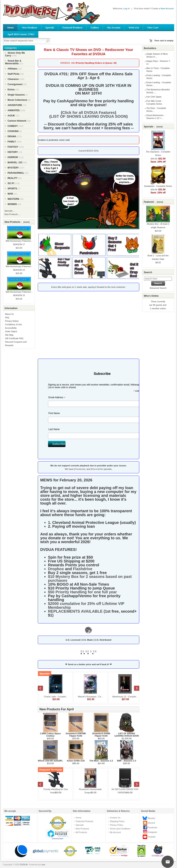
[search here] (158, 279)
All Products (81, 832)
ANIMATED (14, 110)
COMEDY (13, 126)
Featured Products (72, 28)
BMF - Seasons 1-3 (127, 761)
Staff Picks (13, 74)
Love (43, 865)
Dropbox (56, 569)
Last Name (54, 429)
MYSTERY (13, 168)
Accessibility (11, 328)
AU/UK (11, 116)
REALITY (12, 178)
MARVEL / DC (15, 163)
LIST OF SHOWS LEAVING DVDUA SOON (88, 116)
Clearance (13, 79)
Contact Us (115, 818)
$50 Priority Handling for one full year (82, 592)
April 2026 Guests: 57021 (21, 34)
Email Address (57, 398)
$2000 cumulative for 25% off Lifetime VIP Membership (86, 605)
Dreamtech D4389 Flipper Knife (101, 735)
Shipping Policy (117, 821)
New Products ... (12, 214)
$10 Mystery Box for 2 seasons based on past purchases (90, 578)
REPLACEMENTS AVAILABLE (75, 611)
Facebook (152, 827)
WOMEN (12, 204)
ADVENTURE (15, 105)
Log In (126, 8)
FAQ (7, 318)
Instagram (153, 832)
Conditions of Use (13, 324)
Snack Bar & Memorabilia (13, 62)
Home (11, 28)
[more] (26, 222)
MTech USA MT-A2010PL (50, 761)
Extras (11, 90)
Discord (151, 823)
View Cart (153, 28)
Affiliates (12, 69)
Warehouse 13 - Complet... (125, 697)
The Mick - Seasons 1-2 (101, 761)
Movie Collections (17, 100)
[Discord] (95, 469)
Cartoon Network (17, 121)
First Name (54, 413)
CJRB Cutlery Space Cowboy (50, 735)
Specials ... (10, 211)
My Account (114, 28)
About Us (9, 314)
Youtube (152, 837)
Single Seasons (16, 95)
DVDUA (24, 865)
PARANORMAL (16, 173)
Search (148, 272)
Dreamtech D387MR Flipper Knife (76, 735)
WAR (10, 194)
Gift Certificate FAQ (14, 338)
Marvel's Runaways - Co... (90, 697)
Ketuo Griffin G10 (76, 761)
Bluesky (152, 818)
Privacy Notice (12, 321)
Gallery (95, 28)
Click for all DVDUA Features (89, 113)
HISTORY (13, 152)
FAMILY (12, 142)
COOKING (13, 131)
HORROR (13, 157)
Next (135, 689)
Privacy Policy (116, 825)
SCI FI (11, 183)
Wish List (134, 28)
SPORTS (12, 189)
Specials (50, 28)
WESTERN (13, 199)
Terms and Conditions (120, 829)
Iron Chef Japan (154, 97)
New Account (167, 8)
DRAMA (12, 136)
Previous (42, 689)
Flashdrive (83, 569)
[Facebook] (80, 469)
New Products (30, 28)
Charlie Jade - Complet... (56, 697)
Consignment (15, 84)
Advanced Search (158, 288)
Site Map (9, 335)
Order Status (11, 331)
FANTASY (13, 147)
